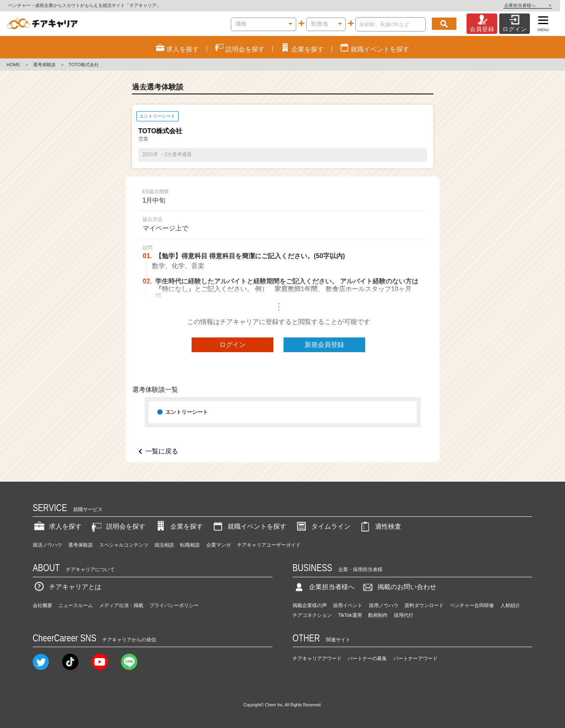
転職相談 (190, 545)
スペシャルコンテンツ (124, 545)
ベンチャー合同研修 (472, 605)
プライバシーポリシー (174, 605)
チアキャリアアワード (317, 659)
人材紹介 (510, 605)
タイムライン (323, 526)
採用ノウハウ (384, 605)
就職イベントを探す (249, 526)
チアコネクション (312, 615)
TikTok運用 (350, 615)
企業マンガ (219, 545)
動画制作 (378, 615)
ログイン (232, 345)
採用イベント (348, 605)
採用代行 (404, 615)
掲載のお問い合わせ (399, 587)
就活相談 (164, 545)
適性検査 (380, 526)
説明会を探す (118, 526)
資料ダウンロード (424, 605)
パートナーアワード (415, 659)
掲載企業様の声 (310, 605)
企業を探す (179, 526)
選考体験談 (44, 65)
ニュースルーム (76, 605)
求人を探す (57, 526)
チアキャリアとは (67, 587)
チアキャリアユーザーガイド (269, 545)
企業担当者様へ (532, 5)
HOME (13, 65)
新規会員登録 (324, 345)
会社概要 (42, 605)
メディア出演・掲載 (121, 605)
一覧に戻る (162, 451)
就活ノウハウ (47, 545)
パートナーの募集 (367, 659)
